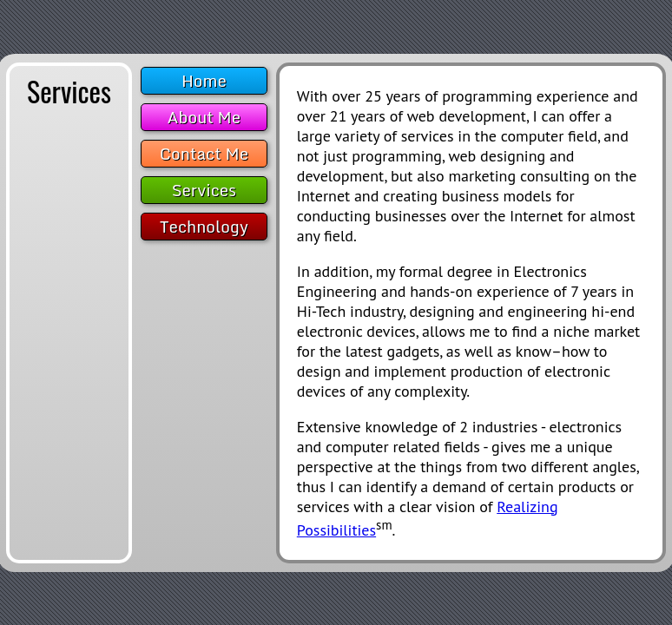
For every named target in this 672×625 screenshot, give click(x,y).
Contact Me (204, 154)
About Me (204, 117)
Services (204, 190)
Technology (204, 227)
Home (204, 81)
